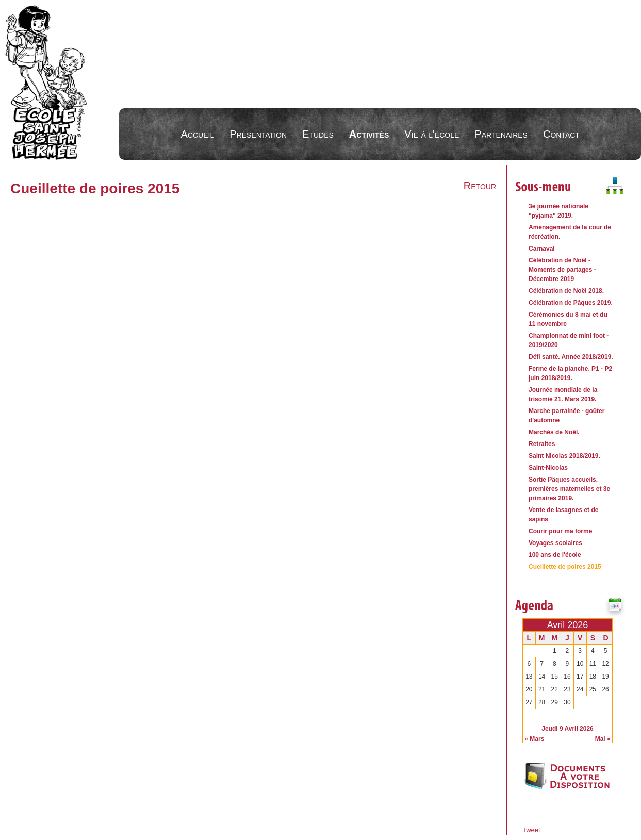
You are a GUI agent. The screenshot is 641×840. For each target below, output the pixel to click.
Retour (480, 186)
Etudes (318, 134)
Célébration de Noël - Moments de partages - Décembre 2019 (562, 270)
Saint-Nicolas (548, 468)
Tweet (531, 830)
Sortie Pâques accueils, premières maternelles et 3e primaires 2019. (569, 489)
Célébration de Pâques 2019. (571, 303)
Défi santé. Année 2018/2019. (571, 357)
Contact (561, 134)
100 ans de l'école (555, 555)
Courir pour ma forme (560, 531)
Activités (369, 134)
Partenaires (501, 134)
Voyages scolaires (555, 543)
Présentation (258, 134)
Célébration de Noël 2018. (566, 291)
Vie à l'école (432, 134)
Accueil (198, 134)
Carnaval (542, 249)
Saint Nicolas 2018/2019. (564, 456)
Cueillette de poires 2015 (565, 567)
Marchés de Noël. (554, 432)
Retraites (542, 444)
